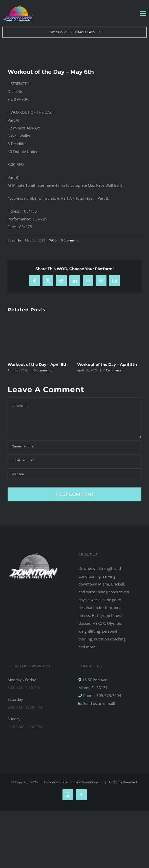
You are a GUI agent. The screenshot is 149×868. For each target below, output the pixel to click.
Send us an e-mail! (99, 703)
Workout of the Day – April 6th (38, 364)
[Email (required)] (74, 460)
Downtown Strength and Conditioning (73, 782)
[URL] (74, 474)
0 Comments (70, 240)
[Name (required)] (74, 446)
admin (16, 240)
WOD (53, 240)
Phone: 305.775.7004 (102, 695)
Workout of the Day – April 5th (107, 364)
